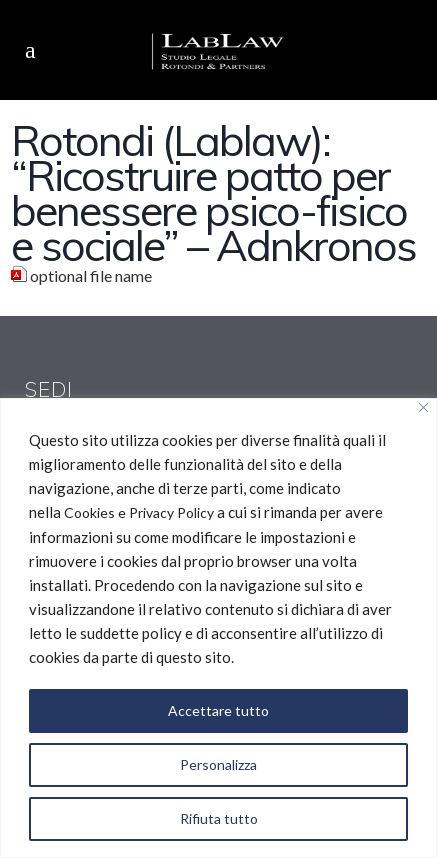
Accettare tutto (218, 710)
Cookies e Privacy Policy (139, 512)
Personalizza (218, 764)
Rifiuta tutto (219, 818)
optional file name (91, 275)
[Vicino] (423, 407)
